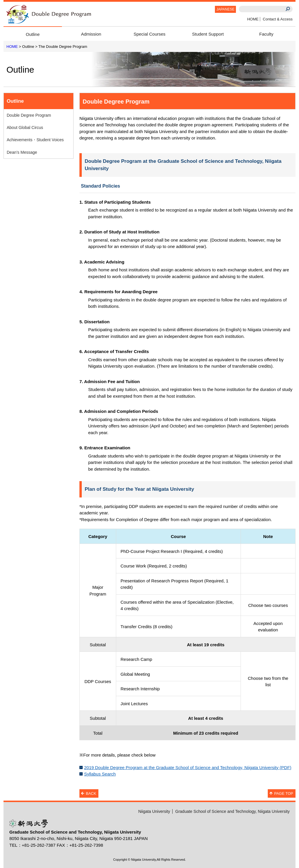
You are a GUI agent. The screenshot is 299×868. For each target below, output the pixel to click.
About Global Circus (25, 128)
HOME (253, 19)
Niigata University (154, 811)
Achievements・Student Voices (35, 140)
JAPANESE (225, 9)
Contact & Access (278, 19)
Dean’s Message (22, 152)
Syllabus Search (100, 774)
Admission (91, 34)
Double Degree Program (29, 115)
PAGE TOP (284, 793)
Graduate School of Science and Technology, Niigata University (232, 811)
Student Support (208, 34)
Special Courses (149, 34)
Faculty (266, 34)
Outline (33, 34)
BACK (91, 793)
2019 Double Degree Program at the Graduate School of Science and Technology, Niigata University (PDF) (188, 767)
